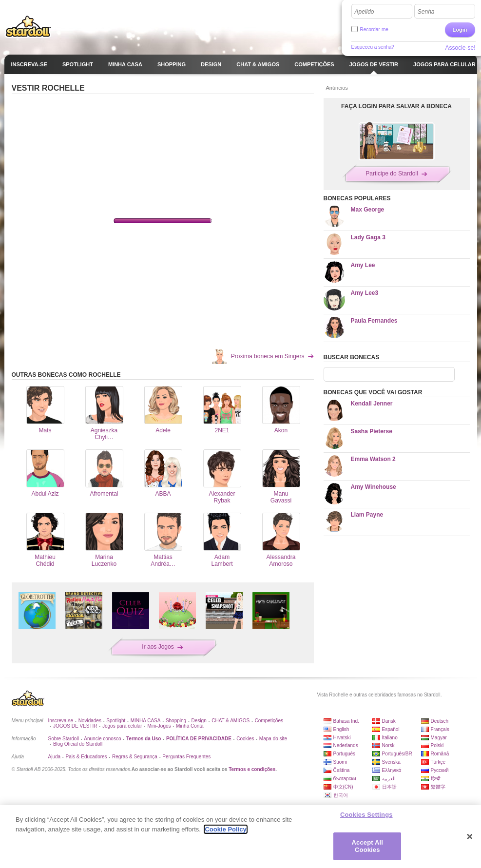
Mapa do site (273, 739)
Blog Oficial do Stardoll (78, 744)
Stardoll (28, 26)
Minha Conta (190, 726)
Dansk (389, 721)
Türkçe (438, 762)
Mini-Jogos (159, 726)
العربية (389, 779)
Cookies (245, 739)
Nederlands (346, 745)
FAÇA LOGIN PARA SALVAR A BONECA (396, 106)
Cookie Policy (225, 829)
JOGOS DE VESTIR (75, 726)
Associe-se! (460, 48)
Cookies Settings (366, 815)
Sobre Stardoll (64, 739)
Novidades (90, 721)
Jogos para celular (122, 726)
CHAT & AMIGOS (231, 721)
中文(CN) (343, 787)
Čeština (342, 770)
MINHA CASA (146, 721)
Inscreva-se (61, 721)
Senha (426, 12)
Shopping (176, 721)
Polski (437, 745)
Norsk (388, 745)
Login (460, 30)
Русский (440, 770)
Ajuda (55, 757)
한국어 (341, 795)
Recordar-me (374, 29)
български (345, 779)
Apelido (365, 12)
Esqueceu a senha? (373, 47)
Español (391, 729)
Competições (269, 721)
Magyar (439, 738)
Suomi (340, 762)
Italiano (390, 738)
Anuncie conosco (102, 739)
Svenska (391, 762)
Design (199, 721)
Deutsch (440, 721)
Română (440, 754)
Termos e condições (252, 769)
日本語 (389, 787)
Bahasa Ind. (346, 721)
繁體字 (438, 787)
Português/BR (397, 754)
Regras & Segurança (135, 757)
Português (345, 754)
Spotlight (116, 721)
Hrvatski (342, 738)
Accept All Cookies (367, 846)
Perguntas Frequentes (186, 757)
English (341, 729)
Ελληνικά (392, 770)
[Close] (470, 837)
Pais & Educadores (87, 757)
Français (440, 729)
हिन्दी (436, 779)
